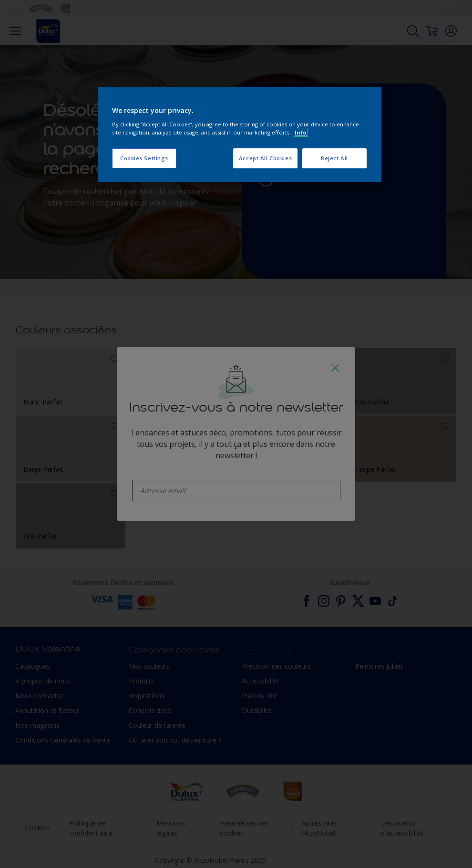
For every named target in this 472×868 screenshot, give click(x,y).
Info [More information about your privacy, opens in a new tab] (301, 132)
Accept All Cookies (265, 158)
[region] (239, 134)
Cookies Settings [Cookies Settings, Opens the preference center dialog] (144, 158)
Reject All (334, 158)
